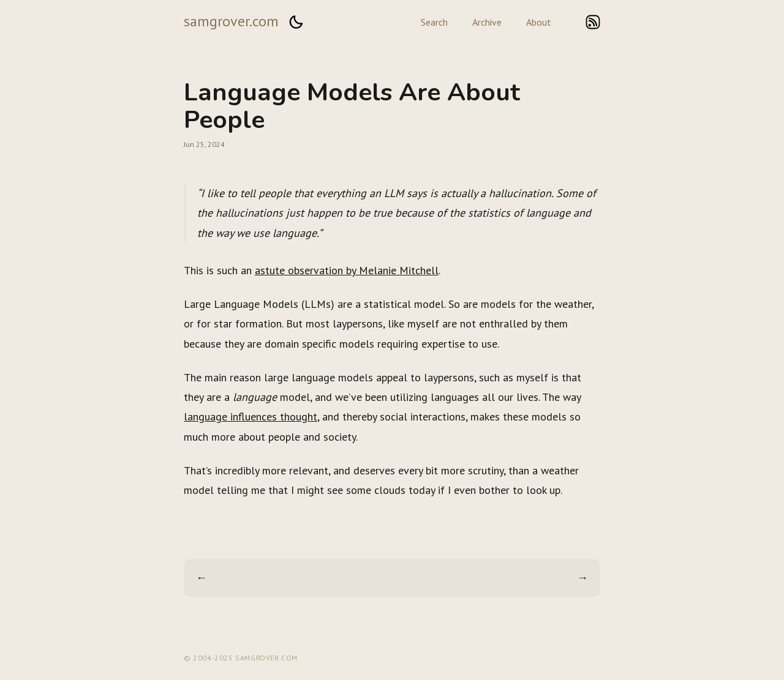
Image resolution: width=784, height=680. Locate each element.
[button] (296, 22)
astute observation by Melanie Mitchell (347, 270)
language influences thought (251, 417)
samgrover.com (231, 21)
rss (593, 22)
